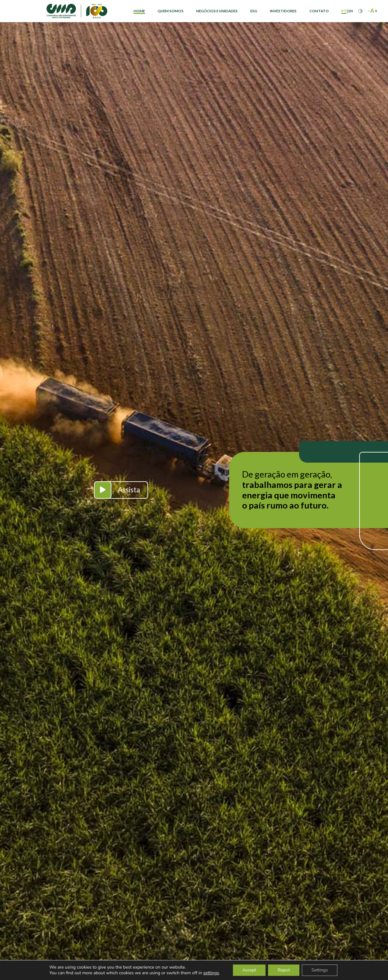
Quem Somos (171, 11)
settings (211, 973)
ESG (254, 11)
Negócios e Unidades (217, 11)
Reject (284, 970)
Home (139, 11)
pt (344, 11)
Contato (319, 11)
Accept (249, 970)
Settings (320, 970)
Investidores (283, 11)
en (351, 11)
